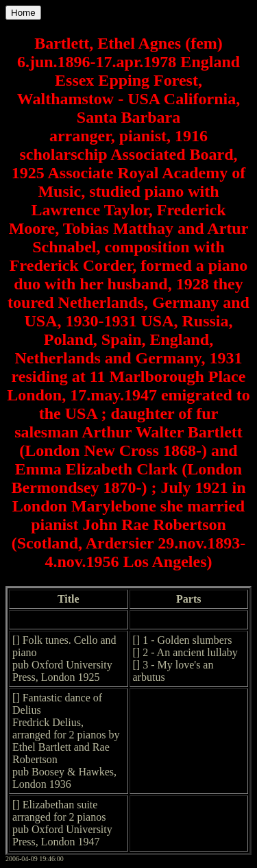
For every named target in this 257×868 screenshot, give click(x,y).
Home (23, 13)
